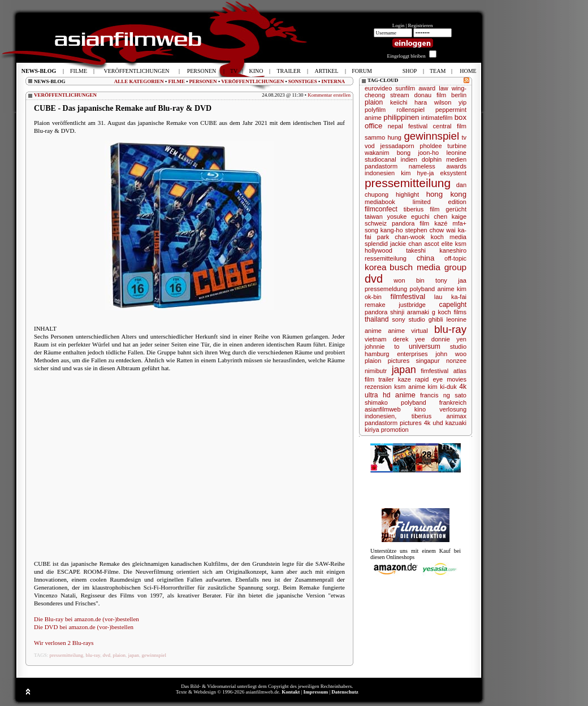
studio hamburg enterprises (416, 350)
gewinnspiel (154, 655)
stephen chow (425, 230)
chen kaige (450, 216)
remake (375, 305)
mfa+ (459, 223)
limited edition (440, 202)
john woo (451, 354)
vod (370, 146)
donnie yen (449, 339)
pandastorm (381, 166)
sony (398, 319)
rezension (378, 387)
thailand (377, 319)
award (427, 88)
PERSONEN (203, 81)
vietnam (376, 339)
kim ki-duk (442, 387)
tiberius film (422, 209)
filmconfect (381, 209)
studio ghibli (426, 319)
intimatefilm (437, 118)
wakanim (377, 153)
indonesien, (381, 416)
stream (400, 95)
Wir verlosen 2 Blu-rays (64, 643)
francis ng (435, 395)
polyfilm (375, 110)
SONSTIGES (303, 81)
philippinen (401, 117)
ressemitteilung (386, 258)
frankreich (453, 402)
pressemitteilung (67, 655)
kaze (405, 379)
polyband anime (432, 289)
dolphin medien (444, 159)
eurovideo (378, 88)
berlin (459, 95)
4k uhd (434, 423)
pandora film (410, 223)
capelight (453, 305)
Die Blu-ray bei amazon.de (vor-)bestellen (87, 619)
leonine (457, 153)
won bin (409, 280)
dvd (106, 655)
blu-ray (93, 655)
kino (420, 409)
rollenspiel (410, 110)
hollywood (379, 250)
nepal (395, 126)
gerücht (456, 209)
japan (133, 655)
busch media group (428, 267)
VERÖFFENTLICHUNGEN (252, 81)
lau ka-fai (450, 297)
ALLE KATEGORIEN (139, 81)
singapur (427, 361)
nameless (422, 166)
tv (464, 137)
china (426, 258)
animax (457, 416)
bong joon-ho (418, 153)
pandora (376, 312)
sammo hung (383, 137)
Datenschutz (345, 692)
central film (450, 126)
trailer (386, 379)
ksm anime (410, 387)
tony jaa (451, 280)
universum (425, 346)
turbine (457, 146)
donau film (431, 95)
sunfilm (405, 88)
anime (405, 395)
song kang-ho (384, 230)
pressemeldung (386, 289)
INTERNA (333, 81)
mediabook (380, 202)
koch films (452, 312)
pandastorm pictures (393, 423)
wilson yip (450, 102)
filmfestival (408, 296)
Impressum (316, 692)
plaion (119, 655)
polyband (414, 402)
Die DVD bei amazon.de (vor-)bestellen (84, 627)
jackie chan (406, 244)
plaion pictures (387, 361)
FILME (176, 81)
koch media (449, 237)
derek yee (409, 339)
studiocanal (381, 159)
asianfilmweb (383, 409)
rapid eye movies (441, 379)
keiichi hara (408, 102)
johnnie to (382, 346)
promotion (395, 430)
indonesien (380, 173)
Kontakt (291, 692)
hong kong (446, 194)
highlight (407, 194)
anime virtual (408, 331)
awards (457, 166)
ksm (461, 244)
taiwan (374, 216)
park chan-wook (401, 237)
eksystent (453, 173)
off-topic (455, 258)
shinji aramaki (410, 312)
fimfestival (434, 371)
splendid (376, 244)
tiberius (421, 416)
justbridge (412, 305)
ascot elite (438, 244)
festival (418, 126)
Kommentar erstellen (329, 95)
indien (408, 159)
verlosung (453, 409)
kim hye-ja (417, 173)
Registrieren (421, 25)
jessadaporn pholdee (411, 146)
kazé (441, 223)
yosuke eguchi (408, 216)
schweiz (376, 223)
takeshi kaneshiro (436, 250)
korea (376, 267)
